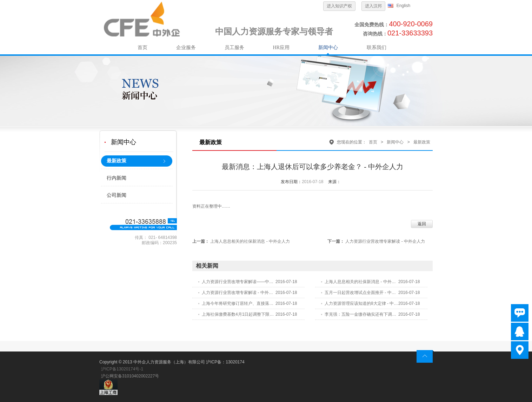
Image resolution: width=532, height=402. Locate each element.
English (403, 6)
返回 (422, 224)
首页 (142, 48)
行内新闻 (117, 178)
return (425, 356)
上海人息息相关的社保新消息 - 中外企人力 (250, 241)
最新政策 (117, 161)
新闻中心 (328, 48)
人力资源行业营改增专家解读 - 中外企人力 (385, 241)
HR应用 (281, 48)
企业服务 (186, 48)
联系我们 (377, 48)
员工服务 (234, 48)
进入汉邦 (373, 6)
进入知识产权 (339, 6)
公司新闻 (117, 195)
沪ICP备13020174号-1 (122, 369)
